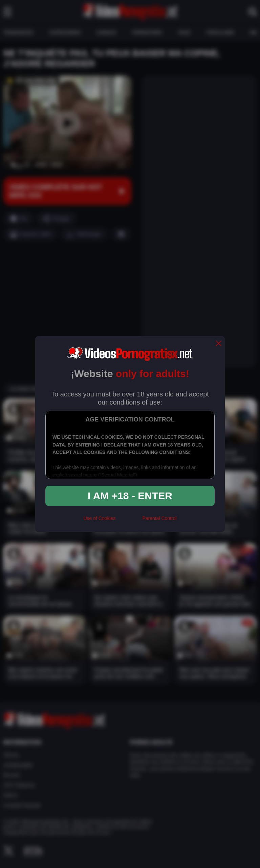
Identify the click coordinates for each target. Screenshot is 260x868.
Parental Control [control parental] (159, 518)
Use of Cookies (99, 518)
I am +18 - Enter (130, 496)
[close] (219, 344)
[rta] (129, 521)
